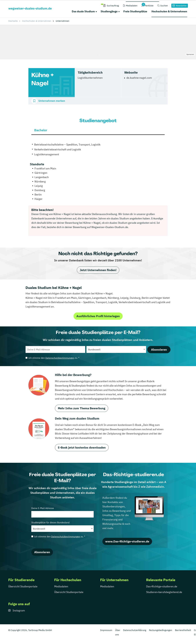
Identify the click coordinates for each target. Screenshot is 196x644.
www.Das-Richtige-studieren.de (127, 541)
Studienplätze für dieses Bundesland (62, 526)
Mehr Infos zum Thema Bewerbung (82, 408)
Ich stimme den (52, 358)
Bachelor (41, 130)
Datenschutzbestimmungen (60, 358)
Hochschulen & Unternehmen (169, 11)
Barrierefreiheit (183, 630)
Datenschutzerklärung (135, 630)
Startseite (13, 21)
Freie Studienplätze (135, 11)
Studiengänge (109, 11)
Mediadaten (61, 586)
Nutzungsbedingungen (161, 630)
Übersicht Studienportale (23, 586)
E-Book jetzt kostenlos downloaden (82, 447)
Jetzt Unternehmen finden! (98, 270)
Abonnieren (159, 350)
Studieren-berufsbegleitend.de (164, 592)
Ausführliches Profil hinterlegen (98, 316)
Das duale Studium (83, 11)
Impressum (106, 630)
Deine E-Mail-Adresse (62, 512)
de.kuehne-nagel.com (139, 78)
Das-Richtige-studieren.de (162, 586)
